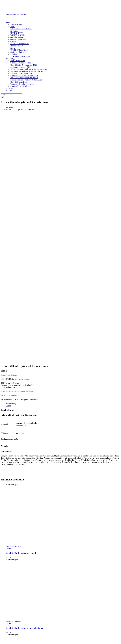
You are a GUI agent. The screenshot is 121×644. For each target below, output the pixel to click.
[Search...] (11, 95)
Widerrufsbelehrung (13, 627)
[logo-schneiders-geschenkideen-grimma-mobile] (16, 10)
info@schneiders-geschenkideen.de (14, 580)
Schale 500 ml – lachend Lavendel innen (25, 385)
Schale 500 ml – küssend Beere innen (23, 460)
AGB (8, 632)
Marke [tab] (8, 162)
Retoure (9, 625)
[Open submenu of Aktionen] (14, 59)
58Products (34, 156)
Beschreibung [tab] (11, 160)
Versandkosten (24, 136)
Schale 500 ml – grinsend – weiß (21, 310)
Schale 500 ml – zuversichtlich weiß (22, 535)
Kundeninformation (13, 619)
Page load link (6, 642)
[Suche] (2, 97)
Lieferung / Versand (13, 623)
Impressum (10, 636)
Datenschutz (10, 634)
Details (8, 305)
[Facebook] (2, 608)
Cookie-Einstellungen (81, 640)
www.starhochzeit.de (64, 640)
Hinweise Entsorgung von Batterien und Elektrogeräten (27, 629)
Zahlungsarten (11, 621)
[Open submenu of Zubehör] (18, 55)
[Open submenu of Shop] (11, 23)
